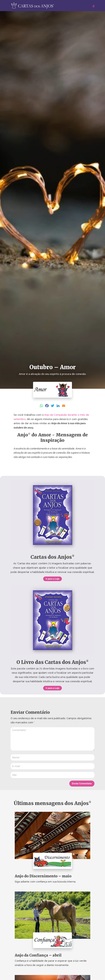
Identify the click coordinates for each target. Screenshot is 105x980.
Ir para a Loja (52, 579)
